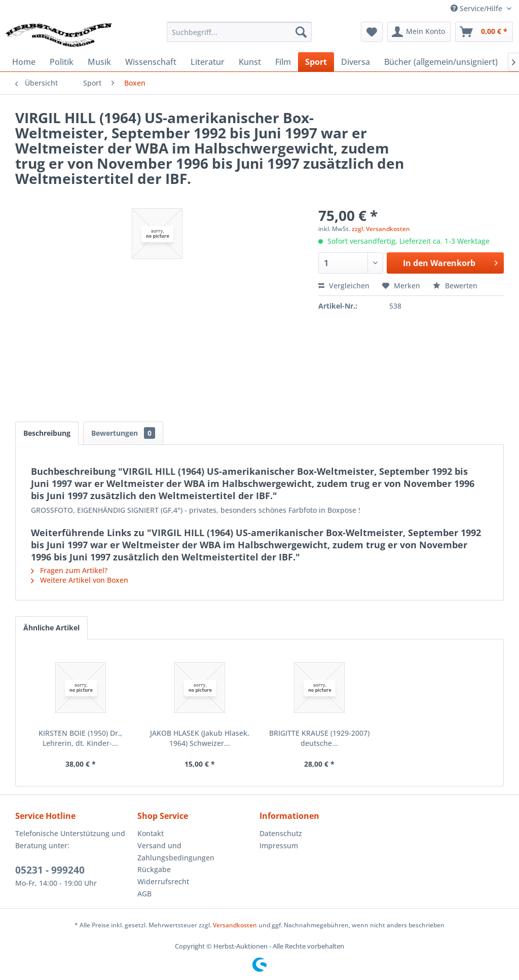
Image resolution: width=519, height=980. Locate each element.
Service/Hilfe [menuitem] (477, 8)
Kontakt (151, 833)
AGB (144, 894)
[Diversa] (356, 62)
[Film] (283, 62)
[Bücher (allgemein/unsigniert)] (441, 62)
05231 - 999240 (50, 870)
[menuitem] (239, 32)
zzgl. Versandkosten (381, 229)
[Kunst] (250, 62)
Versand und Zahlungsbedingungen (176, 852)
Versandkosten (235, 925)
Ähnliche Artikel (51, 628)
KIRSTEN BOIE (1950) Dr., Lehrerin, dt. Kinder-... (80, 738)
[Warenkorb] (484, 32)
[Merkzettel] (372, 32)
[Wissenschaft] (151, 62)
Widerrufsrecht (163, 881)
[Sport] (316, 62)
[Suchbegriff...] (239, 32)
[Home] (24, 62)
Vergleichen (344, 286)
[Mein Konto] (419, 32)
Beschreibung (47, 433)
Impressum (279, 845)
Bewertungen (123, 433)
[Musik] (99, 62)
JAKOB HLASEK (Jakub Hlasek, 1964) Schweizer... (200, 738)
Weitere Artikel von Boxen (80, 580)
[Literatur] (208, 62)
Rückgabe (154, 869)
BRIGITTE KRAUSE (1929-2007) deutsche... (319, 738)
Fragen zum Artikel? (69, 570)
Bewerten (455, 286)
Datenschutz (281, 833)
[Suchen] (301, 32)
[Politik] (62, 62)
